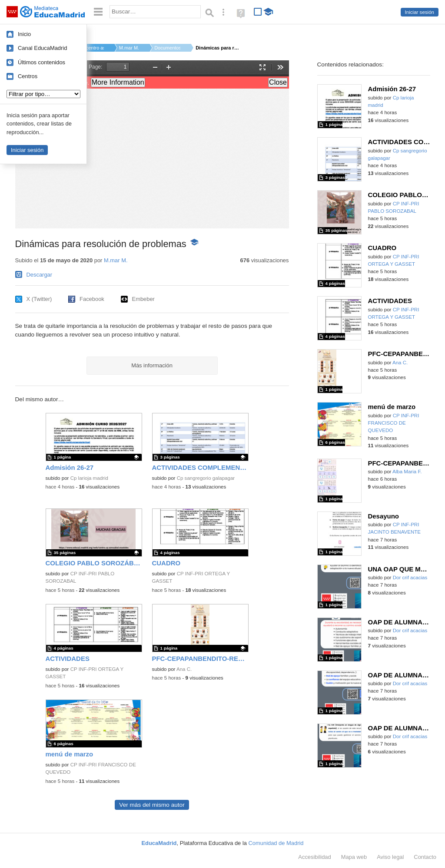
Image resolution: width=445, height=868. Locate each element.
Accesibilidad (314, 857)
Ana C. (184, 669)
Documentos (167, 48)
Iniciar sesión (420, 12)
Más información (152, 365)
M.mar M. (129, 48)
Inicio (24, 34)
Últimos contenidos (42, 62)
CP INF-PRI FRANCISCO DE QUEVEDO (394, 423)
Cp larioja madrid (89, 478)
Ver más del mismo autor (152, 805)
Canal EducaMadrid (42, 48)
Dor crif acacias (410, 578)
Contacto (425, 857)
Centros (28, 76)
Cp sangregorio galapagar (206, 478)
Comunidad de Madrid (276, 843)
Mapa (354, 857)
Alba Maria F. (407, 472)
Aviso (390, 857)
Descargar (40, 275)
